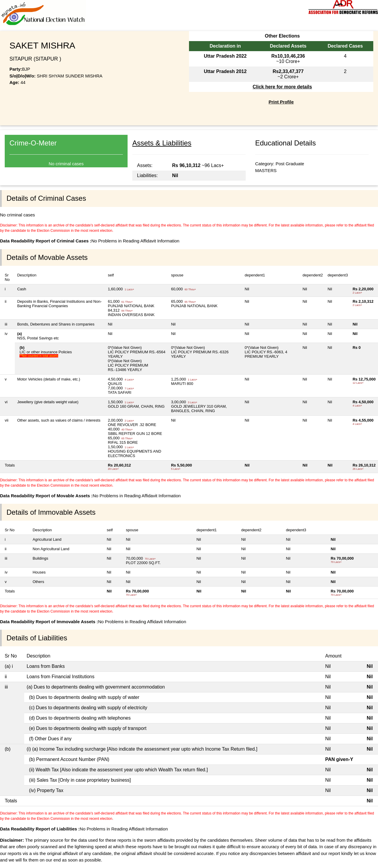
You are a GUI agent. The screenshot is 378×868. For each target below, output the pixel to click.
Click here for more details (282, 87)
